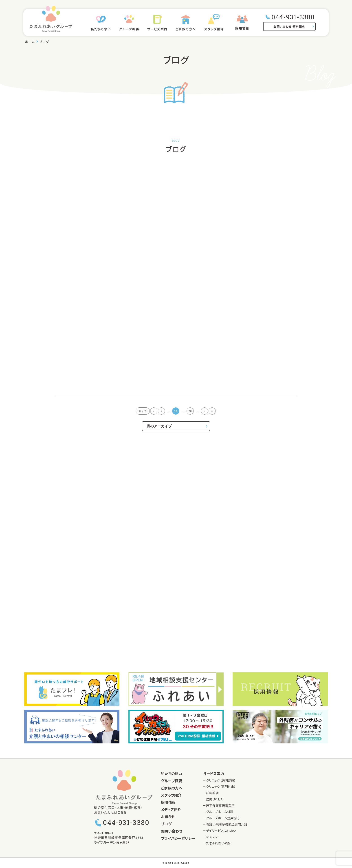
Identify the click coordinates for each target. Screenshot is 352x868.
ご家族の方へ (172, 788)
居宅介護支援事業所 (220, 805)
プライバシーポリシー (178, 838)
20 (190, 411)
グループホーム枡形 (220, 812)
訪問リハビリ (215, 799)
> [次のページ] (205, 411)
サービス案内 (214, 774)
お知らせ (168, 817)
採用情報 (168, 802)
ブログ (166, 824)
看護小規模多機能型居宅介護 (227, 824)
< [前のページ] (161, 411)
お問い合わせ (172, 831)
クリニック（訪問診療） (221, 780)
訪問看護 (212, 793)
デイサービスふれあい (221, 831)
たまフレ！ (213, 837)
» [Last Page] (212, 411)
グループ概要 (172, 781)
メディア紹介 (171, 809)
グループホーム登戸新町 (223, 818)
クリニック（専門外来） (221, 787)
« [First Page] (154, 411)
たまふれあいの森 (218, 843)
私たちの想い (172, 774)
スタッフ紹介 (171, 795)
